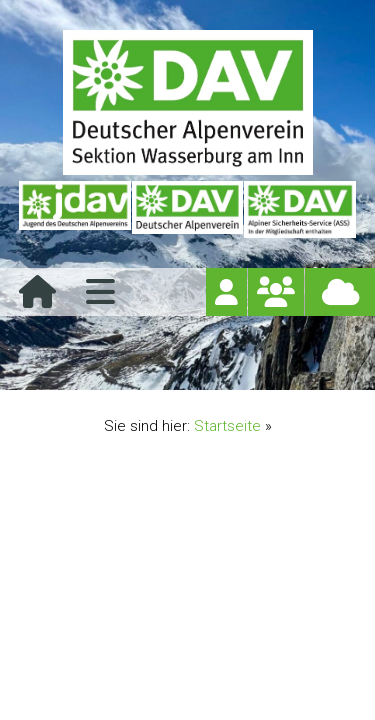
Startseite (227, 426)
